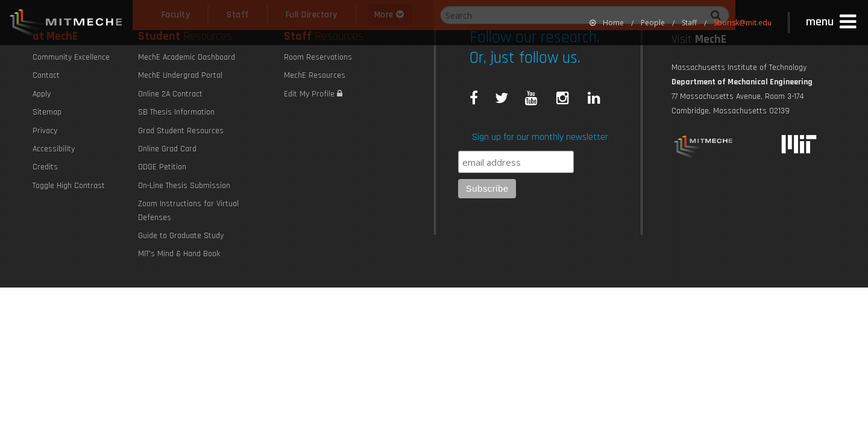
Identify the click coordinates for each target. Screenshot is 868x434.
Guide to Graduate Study (181, 236)
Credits (45, 167)
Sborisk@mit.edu (743, 23)
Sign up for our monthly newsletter (540, 137)
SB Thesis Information (176, 112)
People (653, 23)
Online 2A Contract (170, 94)
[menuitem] (607, 23)
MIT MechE (66, 24)
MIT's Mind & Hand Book (179, 254)
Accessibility (54, 149)
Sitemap (47, 112)
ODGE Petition (162, 167)
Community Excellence (71, 57)
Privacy (45, 131)
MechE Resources (315, 75)
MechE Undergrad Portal (180, 75)
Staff (689, 23)
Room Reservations (318, 57)
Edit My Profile (313, 94)
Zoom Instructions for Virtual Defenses (188, 210)
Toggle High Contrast (69, 186)
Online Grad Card (167, 149)
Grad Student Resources (181, 131)
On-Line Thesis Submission (184, 186)
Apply (42, 94)
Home (607, 23)
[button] (832, 22)
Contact (46, 75)
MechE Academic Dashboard (187, 57)
